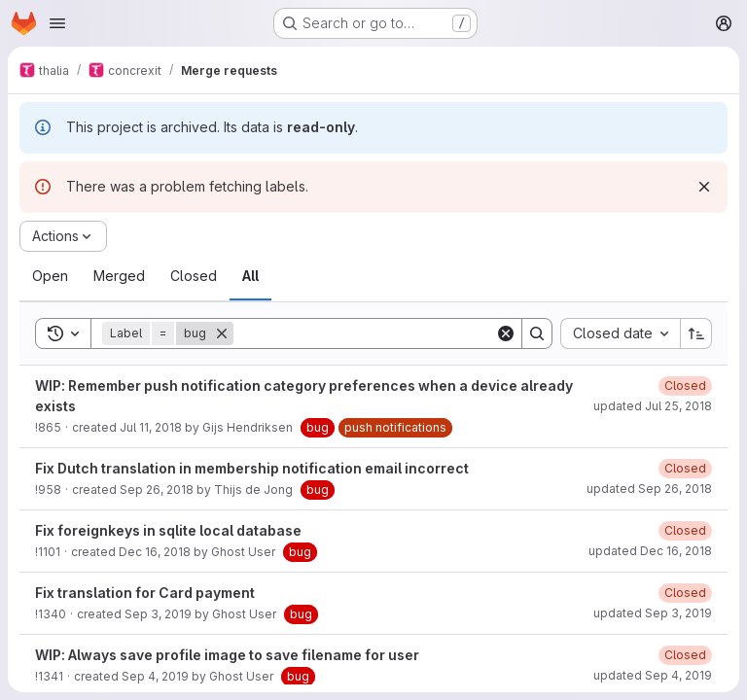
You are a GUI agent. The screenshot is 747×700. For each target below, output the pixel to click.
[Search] (364, 333)
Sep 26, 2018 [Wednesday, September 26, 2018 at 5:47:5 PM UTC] (157, 490)
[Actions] (63, 236)
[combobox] (620, 333)
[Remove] (222, 333)
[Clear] (506, 333)
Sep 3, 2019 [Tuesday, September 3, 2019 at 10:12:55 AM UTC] (158, 614)
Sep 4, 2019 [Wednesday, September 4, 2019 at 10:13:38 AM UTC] (155, 676)
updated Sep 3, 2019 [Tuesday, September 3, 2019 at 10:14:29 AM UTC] (653, 613)
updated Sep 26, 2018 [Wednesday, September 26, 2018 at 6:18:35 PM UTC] (649, 489)
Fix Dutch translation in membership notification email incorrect (252, 468)
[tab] (50, 276)
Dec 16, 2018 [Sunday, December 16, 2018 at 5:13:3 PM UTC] (155, 552)
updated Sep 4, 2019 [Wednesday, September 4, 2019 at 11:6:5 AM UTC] (653, 675)
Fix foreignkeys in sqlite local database (168, 530)
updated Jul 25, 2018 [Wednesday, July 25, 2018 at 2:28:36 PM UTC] (653, 406)
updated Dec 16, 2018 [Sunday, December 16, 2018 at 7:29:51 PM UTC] (650, 551)
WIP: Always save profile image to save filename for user (227, 655)
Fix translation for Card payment (145, 593)
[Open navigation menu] (57, 23)
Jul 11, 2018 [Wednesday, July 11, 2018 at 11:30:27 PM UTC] (151, 427)
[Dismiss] (704, 187)
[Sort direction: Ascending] (696, 333)
